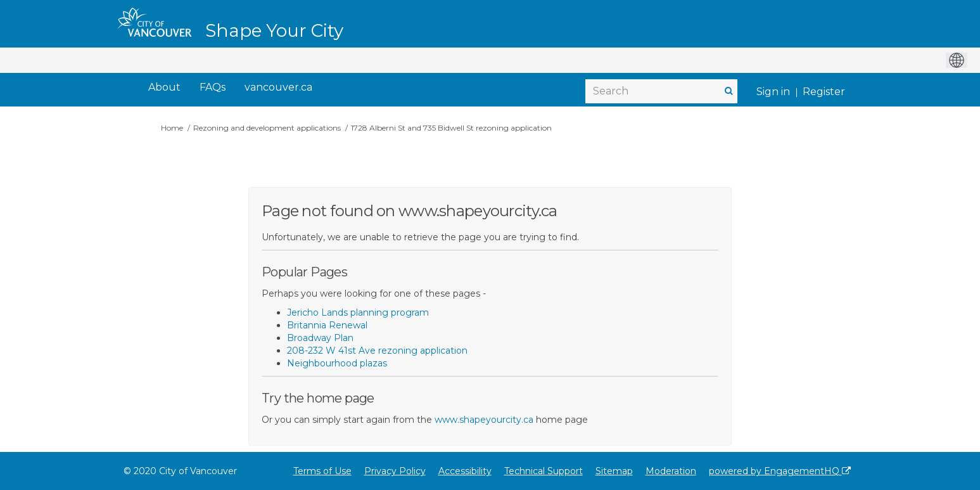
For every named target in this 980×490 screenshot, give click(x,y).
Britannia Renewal (327, 325)
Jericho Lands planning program (358, 313)
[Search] (661, 91)
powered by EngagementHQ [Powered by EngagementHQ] (780, 471)
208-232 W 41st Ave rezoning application (377, 351)
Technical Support (544, 471)
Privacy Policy (395, 471)
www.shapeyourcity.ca (484, 420)
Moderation (671, 471)
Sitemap (614, 471)
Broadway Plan (320, 338)
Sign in (773, 92)
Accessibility (465, 471)
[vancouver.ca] (278, 88)
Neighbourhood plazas (337, 363)
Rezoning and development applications (267, 128)
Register (824, 92)
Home (172, 128)
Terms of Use (322, 471)
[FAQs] (213, 88)
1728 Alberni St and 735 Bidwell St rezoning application (451, 128)
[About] (164, 88)
